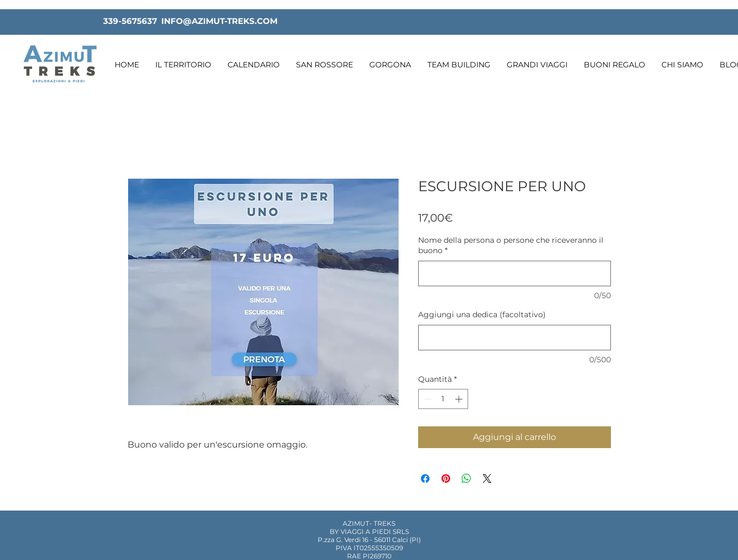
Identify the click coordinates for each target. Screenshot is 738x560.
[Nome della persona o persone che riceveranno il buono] (515, 273)
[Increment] (460, 399)
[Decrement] (427, 399)
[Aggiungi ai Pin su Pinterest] (446, 479)
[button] (183, 65)
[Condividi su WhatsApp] (466, 479)
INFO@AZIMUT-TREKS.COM (219, 21)
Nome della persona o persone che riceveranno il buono (511, 246)
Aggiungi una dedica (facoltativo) (482, 314)
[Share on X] (487, 479)
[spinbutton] (443, 399)
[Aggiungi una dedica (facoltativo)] (515, 338)
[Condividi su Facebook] (425, 479)
